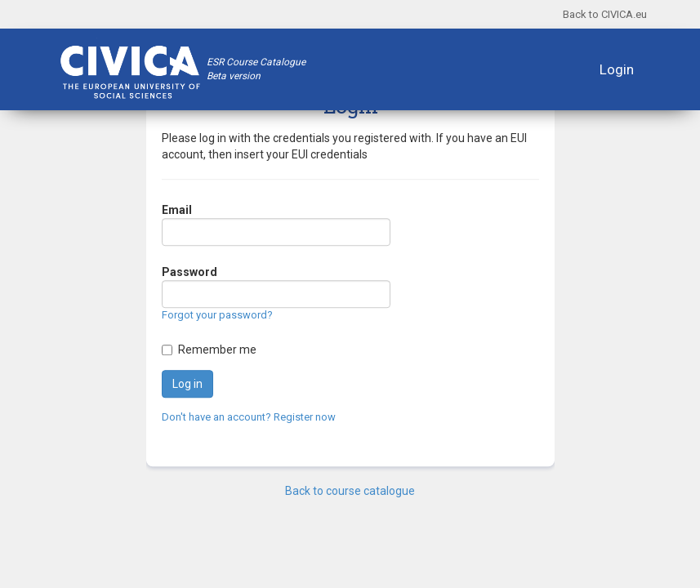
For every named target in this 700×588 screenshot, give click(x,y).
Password (189, 273)
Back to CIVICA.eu (605, 14)
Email (177, 211)
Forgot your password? (217, 316)
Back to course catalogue (350, 491)
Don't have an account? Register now (249, 417)
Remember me (217, 350)
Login (617, 69)
